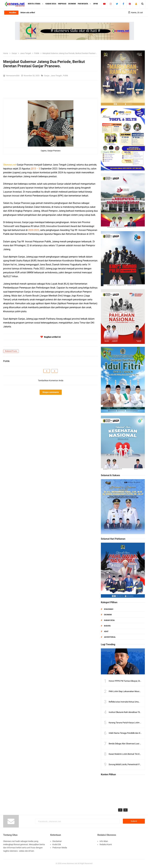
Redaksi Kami (106, 844)
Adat (106, 631)
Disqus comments (51, 392)
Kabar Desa (109, 620)
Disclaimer (57, 841)
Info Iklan (104, 841)
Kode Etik (57, 844)
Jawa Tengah (56, 76)
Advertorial (110, 637)
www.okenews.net (70, 863)
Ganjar (47, 76)
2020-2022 (34, 230)
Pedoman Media (60, 848)
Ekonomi (108, 615)
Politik (66, 76)
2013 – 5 (35, 169)
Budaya (107, 626)
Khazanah (109, 609)
